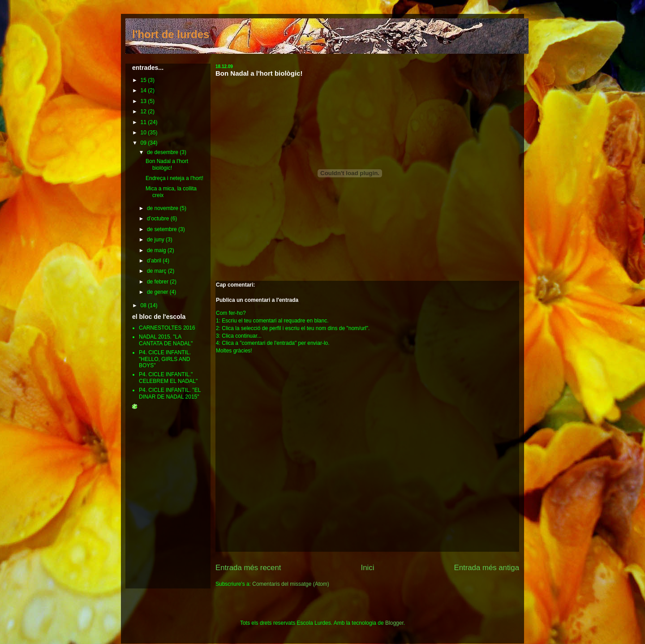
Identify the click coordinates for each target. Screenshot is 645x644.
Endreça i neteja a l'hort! (174, 178)
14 (144, 90)
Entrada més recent (248, 568)
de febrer (158, 282)
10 (144, 133)
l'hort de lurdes (171, 34)
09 (144, 143)
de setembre (163, 229)
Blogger (394, 623)
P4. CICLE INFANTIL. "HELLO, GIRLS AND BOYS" (165, 359)
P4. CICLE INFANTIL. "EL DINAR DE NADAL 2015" (170, 393)
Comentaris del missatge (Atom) (290, 584)
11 (144, 122)
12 (144, 112)
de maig (157, 250)
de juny (156, 240)
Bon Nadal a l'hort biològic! (259, 73)
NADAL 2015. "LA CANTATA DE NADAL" (166, 340)
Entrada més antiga (486, 568)
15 (144, 80)
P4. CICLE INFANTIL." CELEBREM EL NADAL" (168, 378)
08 (144, 305)
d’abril (155, 261)
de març (157, 271)
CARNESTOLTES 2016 (167, 328)
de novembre (163, 208)
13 (144, 101)
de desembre (163, 152)
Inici (368, 568)
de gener (158, 292)
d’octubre (159, 219)
